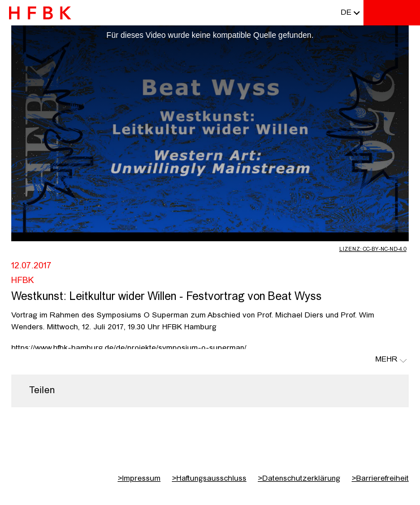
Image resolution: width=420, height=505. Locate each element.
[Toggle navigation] (406, 13)
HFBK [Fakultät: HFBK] (23, 281)
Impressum (139, 478)
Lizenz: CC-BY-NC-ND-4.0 (373, 249)
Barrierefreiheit (380, 478)
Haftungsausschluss (209, 478)
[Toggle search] (378, 13)
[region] (210, 391)
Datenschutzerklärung (299, 478)
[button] (346, 13)
